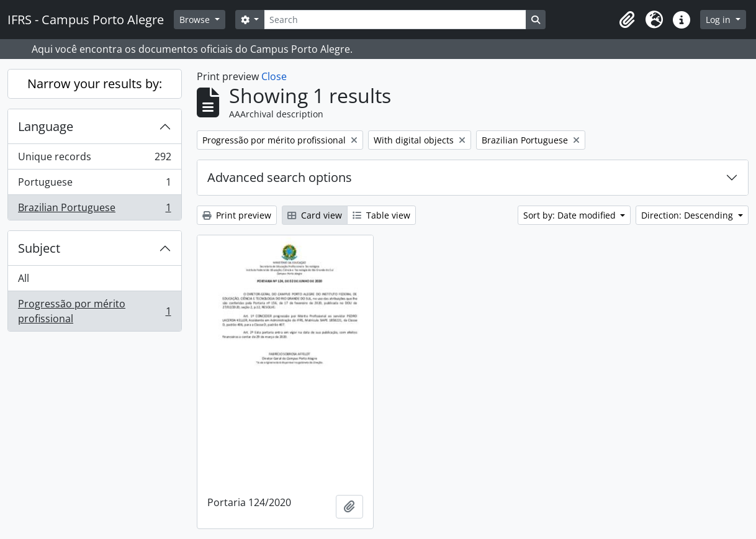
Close (274, 76)
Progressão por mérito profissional (94, 311)
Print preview (237, 215)
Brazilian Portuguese (94, 210)
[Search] (395, 20)
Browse (196, 20)
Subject (39, 248)
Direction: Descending (688, 215)
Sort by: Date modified (571, 215)
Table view (381, 215)
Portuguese (94, 185)
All (24, 278)
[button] (627, 20)
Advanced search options (280, 177)
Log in (719, 20)
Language (46, 126)
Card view (315, 215)
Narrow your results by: (95, 84)
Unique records (94, 159)
